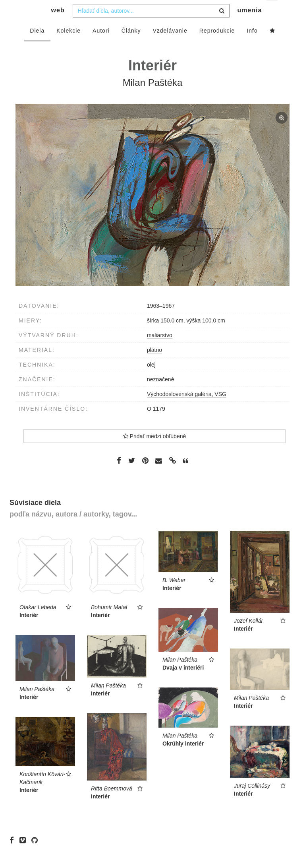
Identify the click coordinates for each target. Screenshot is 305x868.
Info (252, 47)
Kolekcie (69, 47)
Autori (101, 47)
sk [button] (273, 12)
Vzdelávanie (170, 47)
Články (131, 47)
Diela (37, 47)
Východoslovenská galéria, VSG (187, 410)
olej (151, 381)
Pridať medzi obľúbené (155, 452)
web (58, 26)
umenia (249, 26)
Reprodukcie (217, 47)
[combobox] (151, 27)
